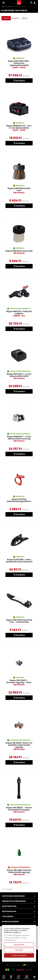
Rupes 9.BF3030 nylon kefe (19, 252)
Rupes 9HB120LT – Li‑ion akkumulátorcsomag (19, 439)
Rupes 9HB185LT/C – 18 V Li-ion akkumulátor (19, 128)
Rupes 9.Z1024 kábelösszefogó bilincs (19, 500)
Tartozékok (8, 916)
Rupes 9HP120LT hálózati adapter (19, 314)
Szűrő (6, 18)
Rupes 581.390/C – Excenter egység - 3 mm (19, 683)
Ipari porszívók (9, 906)
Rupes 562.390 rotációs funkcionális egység (19, 872)
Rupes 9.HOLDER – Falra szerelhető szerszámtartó (19, 561)
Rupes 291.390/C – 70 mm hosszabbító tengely (19, 810)
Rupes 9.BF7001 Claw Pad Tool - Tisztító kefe (19, 621)
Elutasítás (19, 950)
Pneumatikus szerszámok (14, 901)
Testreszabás (19, 945)
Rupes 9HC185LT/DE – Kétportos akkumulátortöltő (19, 64)
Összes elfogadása (19, 955)
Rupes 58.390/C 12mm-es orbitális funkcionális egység (19, 746)
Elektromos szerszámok (13, 896)
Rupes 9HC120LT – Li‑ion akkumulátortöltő (19, 376)
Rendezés (16, 18)
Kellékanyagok (9, 911)
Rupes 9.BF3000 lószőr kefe (19, 191)
